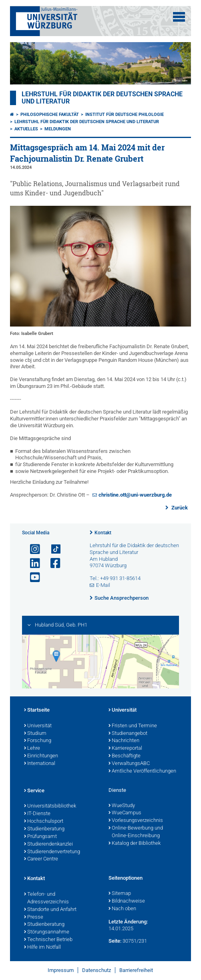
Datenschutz (96, 970)
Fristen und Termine (133, 726)
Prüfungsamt (40, 837)
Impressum (61, 970)
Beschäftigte (125, 756)
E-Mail (103, 585)
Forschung (38, 741)
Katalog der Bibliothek (135, 844)
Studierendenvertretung (52, 852)
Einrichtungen (41, 756)
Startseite (37, 710)
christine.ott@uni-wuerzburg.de (135, 495)
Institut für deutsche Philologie (125, 115)
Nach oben (122, 909)
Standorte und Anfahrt (50, 910)
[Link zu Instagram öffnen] (32, 549)
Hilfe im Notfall (42, 948)
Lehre (32, 749)
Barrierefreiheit (136, 970)
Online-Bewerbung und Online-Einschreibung (136, 832)
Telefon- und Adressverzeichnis (46, 898)
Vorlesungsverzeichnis (136, 821)
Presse (34, 917)
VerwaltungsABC (129, 764)
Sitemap (120, 894)
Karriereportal (125, 749)
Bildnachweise (127, 901)
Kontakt (103, 533)
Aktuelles (26, 129)
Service (34, 791)
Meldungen (58, 129)
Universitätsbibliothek (50, 806)
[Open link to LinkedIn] (32, 563)
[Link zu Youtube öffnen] (32, 577)
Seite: (115, 941)
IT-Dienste (37, 814)
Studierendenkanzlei (48, 844)
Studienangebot (128, 734)
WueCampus (125, 813)
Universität (38, 726)
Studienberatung (44, 829)
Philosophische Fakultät (50, 115)
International (40, 764)
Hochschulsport (44, 822)
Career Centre (41, 859)
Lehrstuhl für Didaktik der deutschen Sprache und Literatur (87, 122)
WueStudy (122, 806)
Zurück (179, 508)
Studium (35, 734)
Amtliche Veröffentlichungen (142, 771)
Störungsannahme (47, 932)
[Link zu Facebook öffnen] (52, 563)
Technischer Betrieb (48, 940)
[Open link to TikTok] (52, 549)
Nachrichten (124, 741)
